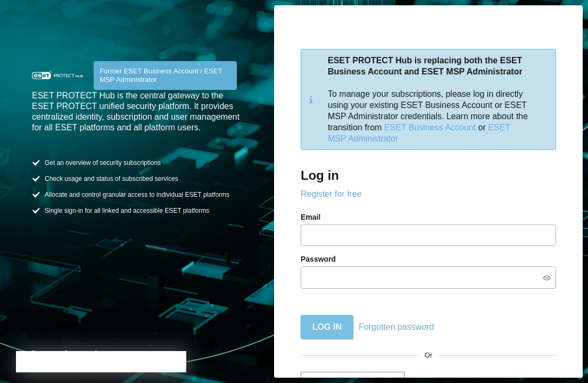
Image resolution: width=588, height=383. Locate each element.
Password (318, 259)
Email (310, 217)
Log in (327, 327)
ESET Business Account (430, 127)
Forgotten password (396, 327)
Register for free (331, 194)
